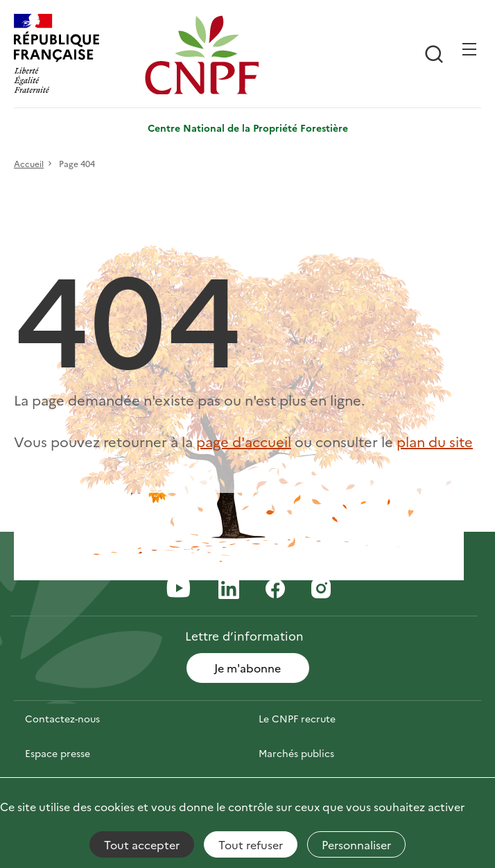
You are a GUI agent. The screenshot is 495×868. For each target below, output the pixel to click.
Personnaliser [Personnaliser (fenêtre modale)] (356, 844)
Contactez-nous (62, 718)
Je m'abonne (247, 668)
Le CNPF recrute (297, 718)
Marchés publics (296, 753)
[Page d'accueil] (207, 55)
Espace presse (58, 753)
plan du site (435, 441)
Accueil (29, 163)
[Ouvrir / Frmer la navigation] (469, 49)
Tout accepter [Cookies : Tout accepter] (142, 844)
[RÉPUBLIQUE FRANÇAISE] (76, 55)
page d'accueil (244, 441)
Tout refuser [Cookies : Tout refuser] (251, 844)
